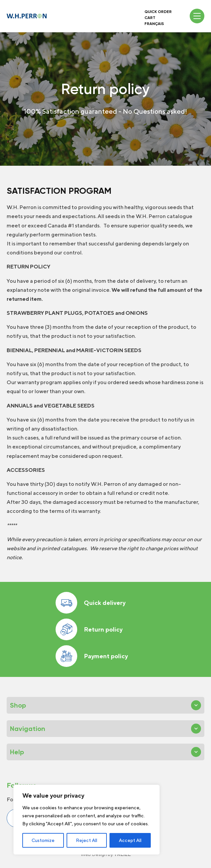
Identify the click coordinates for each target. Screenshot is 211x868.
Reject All (87, 840)
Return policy (89, 629)
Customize (43, 840)
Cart (150, 18)
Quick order (158, 12)
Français (154, 24)
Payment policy (92, 656)
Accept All (130, 840)
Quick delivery (91, 603)
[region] (87, 820)
